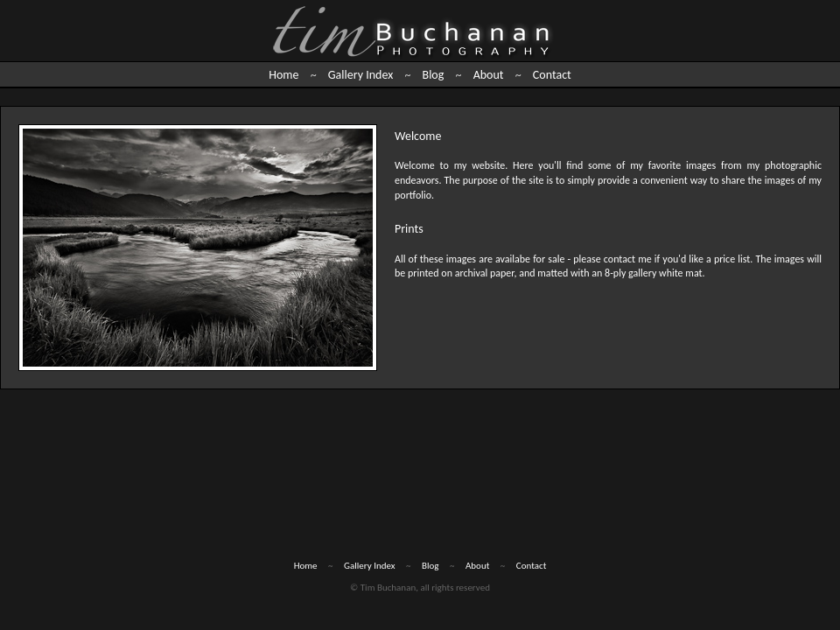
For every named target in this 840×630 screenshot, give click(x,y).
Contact (552, 75)
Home (283, 75)
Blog (434, 75)
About (489, 75)
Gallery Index (360, 75)
